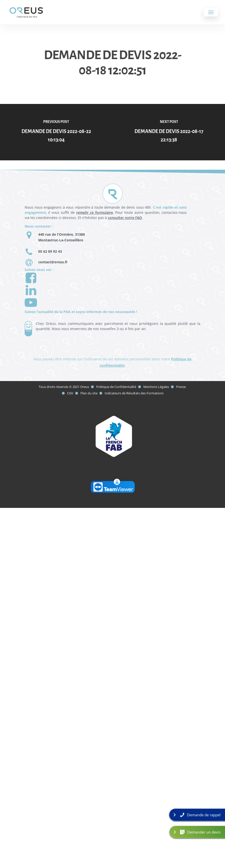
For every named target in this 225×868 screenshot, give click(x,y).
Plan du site (89, 393)
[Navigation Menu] (211, 12)
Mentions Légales (156, 387)
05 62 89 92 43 (50, 251)
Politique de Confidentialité (116, 387)
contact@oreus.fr (53, 262)
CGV (70, 393)
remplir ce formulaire (95, 212)
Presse (181, 387)
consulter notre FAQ (125, 218)
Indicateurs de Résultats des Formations (134, 393)
